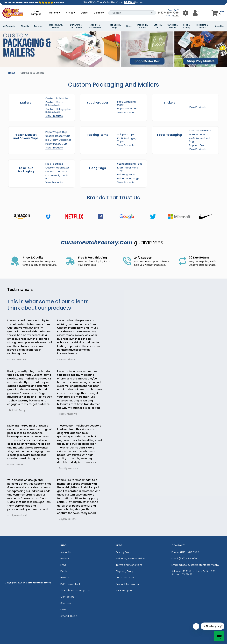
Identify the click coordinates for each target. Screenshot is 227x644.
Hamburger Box (198, 134)
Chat (176, 15)
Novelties (219, 26)
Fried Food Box (54, 164)
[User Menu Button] (186, 13)
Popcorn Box (197, 145)
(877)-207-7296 (190, 552)
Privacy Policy (124, 552)
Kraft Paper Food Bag (199, 140)
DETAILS (140, 2)
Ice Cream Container (58, 140)
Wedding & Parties (142, 26)
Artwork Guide (69, 616)
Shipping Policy (125, 571)
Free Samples (36, 13)
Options (54, 13)
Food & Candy (187, 26)
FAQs (63, 565)
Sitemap (66, 603)
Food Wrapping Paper (126, 103)
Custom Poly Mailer (57, 98)
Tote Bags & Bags (114, 26)
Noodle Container (56, 171)
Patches (38, 26)
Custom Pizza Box (200, 130)
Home (12, 73)
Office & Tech (158, 26)
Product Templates (127, 584)
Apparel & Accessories (95, 26)
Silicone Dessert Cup (58, 136)
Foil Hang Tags (126, 174)
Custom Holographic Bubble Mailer (58, 110)
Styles (70, 13)
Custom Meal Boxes (57, 168)
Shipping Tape (126, 134)
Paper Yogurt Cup (56, 132)
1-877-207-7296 (168, 13)
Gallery (65, 558)
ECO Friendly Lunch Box (57, 177)
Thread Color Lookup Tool (75, 590)
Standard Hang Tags (130, 164)
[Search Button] (152, 13)
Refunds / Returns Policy (130, 558)
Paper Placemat (127, 109)
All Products (9, 26)
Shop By (25, 26)
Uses (63, 609)
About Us (66, 552)
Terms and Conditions (129, 565)
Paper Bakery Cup (56, 144)
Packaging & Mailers (202, 26)
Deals (84, 13)
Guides (98, 13)
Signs (129, 26)
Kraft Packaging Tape (127, 140)
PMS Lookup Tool (70, 584)
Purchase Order (125, 577)
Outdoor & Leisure (173, 26)
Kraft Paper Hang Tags (128, 169)
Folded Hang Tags (128, 178)
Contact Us (67, 597)
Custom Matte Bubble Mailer (54, 104)
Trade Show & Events (56, 26)
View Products (54, 116)
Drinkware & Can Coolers (76, 26)
